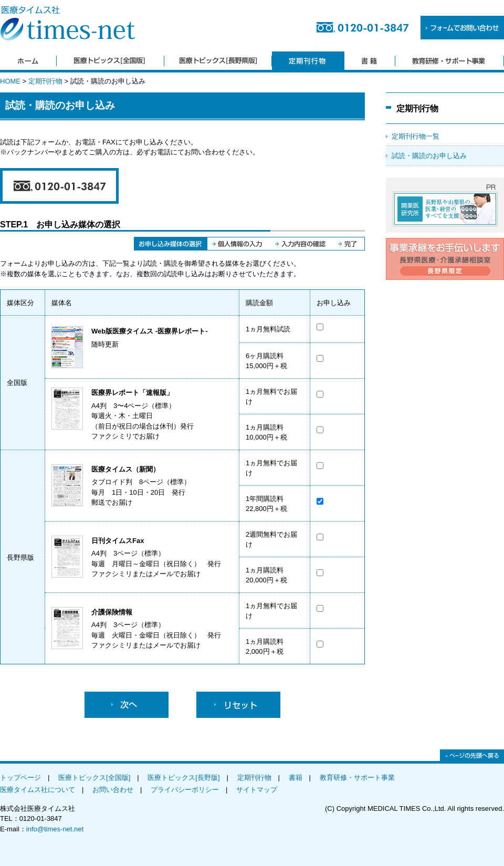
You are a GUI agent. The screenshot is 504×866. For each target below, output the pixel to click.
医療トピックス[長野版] (183, 778)
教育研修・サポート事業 (357, 778)
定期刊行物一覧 (416, 136)
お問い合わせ (113, 790)
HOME (10, 81)
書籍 (296, 778)
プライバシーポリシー (185, 790)
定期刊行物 (45, 81)
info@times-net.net (55, 829)
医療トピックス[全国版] (94, 778)
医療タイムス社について (38, 790)
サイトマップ (257, 790)
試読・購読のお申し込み (429, 156)
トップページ (20, 778)
